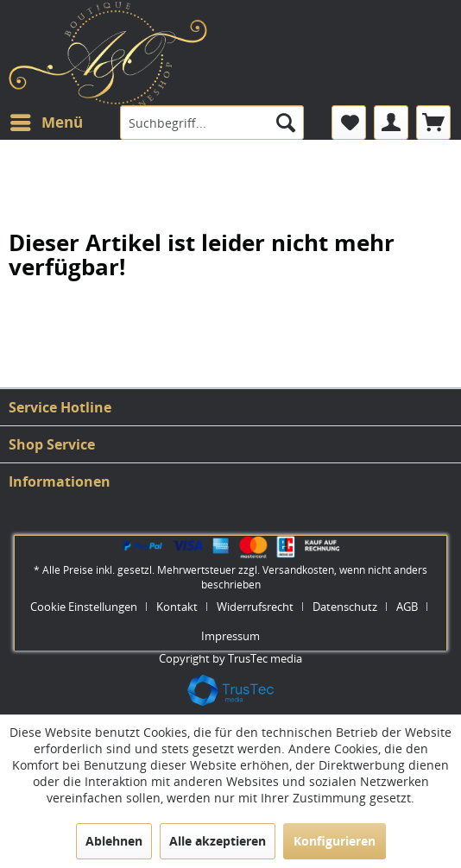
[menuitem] (46, 123)
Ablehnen (114, 841)
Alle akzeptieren (218, 841)
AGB (407, 607)
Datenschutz (345, 607)
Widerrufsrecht (255, 607)
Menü (47, 120)
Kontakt (177, 607)
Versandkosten (298, 570)
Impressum (230, 636)
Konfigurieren (335, 841)
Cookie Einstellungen (84, 607)
